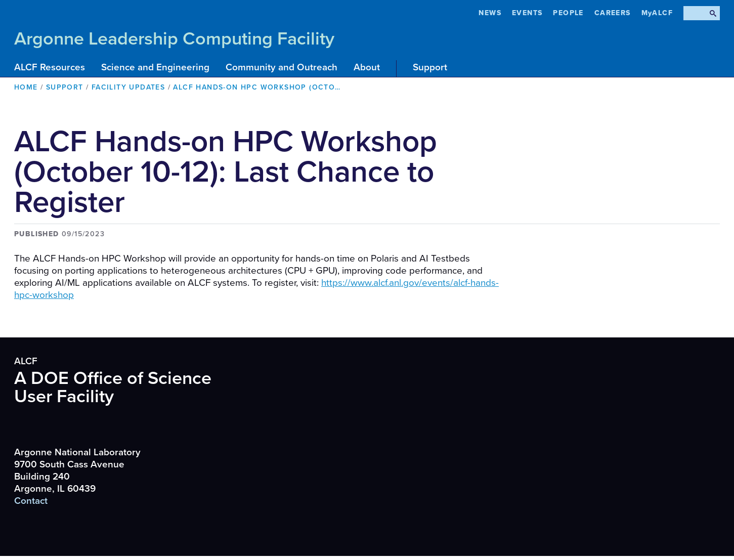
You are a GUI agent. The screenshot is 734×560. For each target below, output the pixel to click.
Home (26, 87)
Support (430, 67)
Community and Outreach (282, 67)
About (367, 67)
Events (527, 13)
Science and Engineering (155, 67)
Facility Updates (128, 87)
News (490, 13)
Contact (31, 501)
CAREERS (613, 13)
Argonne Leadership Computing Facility (174, 39)
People (568, 13)
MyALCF (657, 13)
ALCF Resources (50, 67)
